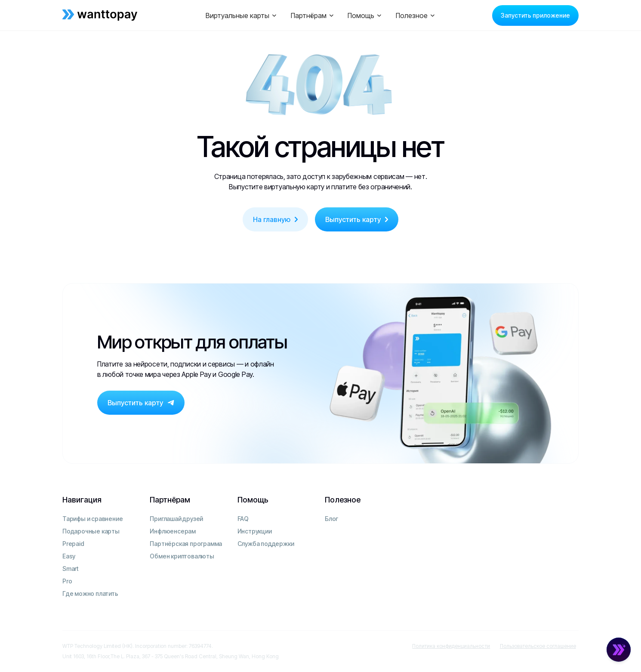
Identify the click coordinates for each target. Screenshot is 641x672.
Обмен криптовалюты (182, 556)
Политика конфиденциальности (451, 646)
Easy (69, 556)
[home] (116, 15)
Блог (331, 519)
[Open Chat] (619, 650)
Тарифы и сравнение (92, 519)
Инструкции (255, 531)
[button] (241, 15)
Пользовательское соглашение (538, 646)
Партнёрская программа (186, 544)
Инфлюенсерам (173, 531)
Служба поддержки (266, 544)
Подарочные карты (91, 531)
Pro (67, 581)
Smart (70, 569)
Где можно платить (90, 593)
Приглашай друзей (176, 519)
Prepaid (73, 544)
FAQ (243, 519)
